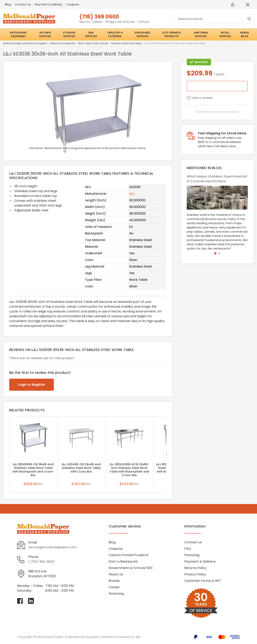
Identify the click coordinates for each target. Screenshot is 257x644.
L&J (132, 194)
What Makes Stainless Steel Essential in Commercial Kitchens (217, 179)
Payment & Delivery (49, 4)
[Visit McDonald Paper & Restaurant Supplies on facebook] (20, 601)
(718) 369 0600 (99, 17)
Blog (8, 4)
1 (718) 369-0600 (41, 562)
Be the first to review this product (217, 112)
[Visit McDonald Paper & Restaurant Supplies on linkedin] (31, 601)
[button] (215, 253)
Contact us (23, 4)
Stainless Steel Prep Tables (126, 44)
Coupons (73, 4)
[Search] (214, 19)
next (166, 455)
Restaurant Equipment (63, 44)
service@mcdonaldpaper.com (53, 547)
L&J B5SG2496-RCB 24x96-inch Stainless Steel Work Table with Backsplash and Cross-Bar (129, 470)
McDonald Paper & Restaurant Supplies (25, 44)
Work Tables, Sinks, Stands (93, 44)
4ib (138, 637)
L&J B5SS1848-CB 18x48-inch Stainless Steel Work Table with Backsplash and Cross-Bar (33, 470)
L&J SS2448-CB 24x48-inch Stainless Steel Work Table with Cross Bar (81, 468)
